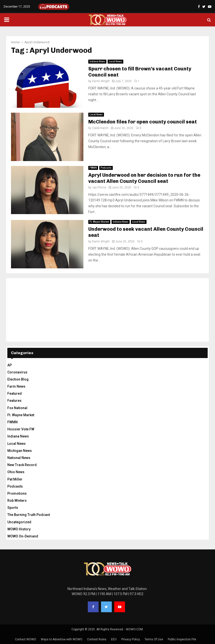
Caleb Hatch (100, 128)
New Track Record (22, 465)
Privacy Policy (131, 639)
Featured (15, 393)
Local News (115, 61)
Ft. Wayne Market (99, 222)
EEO (114, 639)
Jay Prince (99, 187)
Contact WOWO (26, 639)
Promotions (17, 493)
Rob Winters (17, 501)
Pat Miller (15, 479)
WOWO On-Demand (23, 536)
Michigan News (20, 451)
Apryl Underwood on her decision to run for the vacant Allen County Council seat (144, 178)
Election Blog (18, 379)
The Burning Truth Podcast (29, 515)
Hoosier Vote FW (21, 429)
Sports (13, 508)
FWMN (93, 168)
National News (19, 458)
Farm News (16, 386)
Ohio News (16, 472)
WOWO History (19, 529)
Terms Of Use (154, 639)
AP (10, 365)
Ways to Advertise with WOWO (62, 639)
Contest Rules (97, 639)
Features (14, 401)
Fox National (17, 408)
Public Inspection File (182, 639)
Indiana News (97, 61)
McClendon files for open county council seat (143, 122)
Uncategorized (19, 522)
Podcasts (106, 168)
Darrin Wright (101, 81)
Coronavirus (17, 372)
